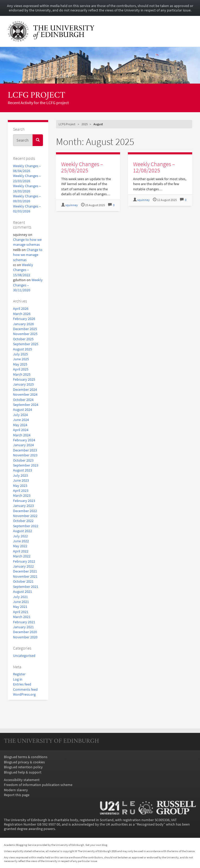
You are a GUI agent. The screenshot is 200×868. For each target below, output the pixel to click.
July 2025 (20, 354)
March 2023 (22, 496)
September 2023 (26, 465)
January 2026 (23, 324)
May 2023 (20, 486)
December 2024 (25, 390)
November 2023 (25, 455)
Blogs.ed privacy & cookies (24, 762)
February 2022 (24, 561)
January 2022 (23, 566)
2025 (85, 124)
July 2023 (20, 476)
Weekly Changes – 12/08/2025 (154, 167)
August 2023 (23, 470)
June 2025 (21, 359)
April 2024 (21, 430)
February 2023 (24, 501)
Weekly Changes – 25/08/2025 (82, 167)
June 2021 (21, 602)
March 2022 (22, 556)
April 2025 (21, 369)
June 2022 (21, 541)
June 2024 (21, 420)
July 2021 (20, 597)
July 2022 (20, 536)
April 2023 (21, 491)
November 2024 (25, 395)
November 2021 (25, 577)
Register (19, 674)
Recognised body (150, 824)
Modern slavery (16, 790)
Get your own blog (96, 845)
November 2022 (25, 516)
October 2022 (23, 521)
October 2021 (23, 581)
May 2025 (20, 364)
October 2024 (23, 400)
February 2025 (24, 379)
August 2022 (23, 531)
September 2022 (26, 526)
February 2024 (24, 440)
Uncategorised (24, 656)
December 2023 (25, 450)
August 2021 (23, 592)
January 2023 (23, 506)
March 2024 (22, 435)
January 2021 (23, 627)
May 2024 (20, 425)
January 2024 (23, 445)
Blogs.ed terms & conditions (26, 757)
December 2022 (25, 511)
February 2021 (24, 622)
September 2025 (26, 344)
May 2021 (20, 607)
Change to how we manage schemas (28, 255)
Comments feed (25, 690)
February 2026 (24, 319)
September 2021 (26, 587)
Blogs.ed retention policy (23, 767)
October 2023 (23, 460)
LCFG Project (36, 96)
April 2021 (21, 612)
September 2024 (26, 405)
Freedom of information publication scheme (38, 785)
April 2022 (21, 551)
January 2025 (23, 384)
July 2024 (20, 415)
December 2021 (25, 571)
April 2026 (21, 309)
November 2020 (25, 637)
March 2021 (22, 617)
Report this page (17, 795)
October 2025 (23, 339)
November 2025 (25, 334)
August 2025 (23, 349)
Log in (18, 679)
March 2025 (22, 375)
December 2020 (25, 632)
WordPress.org (24, 694)
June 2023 (21, 480)
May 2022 (20, 546)
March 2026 (22, 314)
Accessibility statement (22, 780)
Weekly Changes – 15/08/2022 (23, 270)
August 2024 (23, 410)
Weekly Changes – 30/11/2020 (28, 285)
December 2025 (25, 329)
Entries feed (22, 684)
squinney (72, 205)
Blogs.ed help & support (23, 772)
